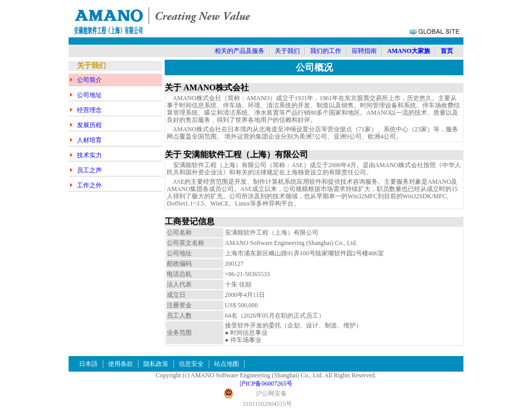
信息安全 (191, 364)
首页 (447, 51)
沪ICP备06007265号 (266, 384)
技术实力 (89, 155)
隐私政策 (156, 364)
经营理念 (89, 110)
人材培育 (89, 140)
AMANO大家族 (409, 51)
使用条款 (121, 364)
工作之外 (89, 185)
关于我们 (287, 51)
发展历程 (89, 125)
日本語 (88, 364)
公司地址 (89, 95)
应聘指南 (364, 51)
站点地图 (227, 364)
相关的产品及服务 (240, 51)
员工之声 (89, 170)
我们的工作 (326, 51)
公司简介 (89, 80)
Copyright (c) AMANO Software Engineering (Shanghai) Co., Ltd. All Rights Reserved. (266, 375)
